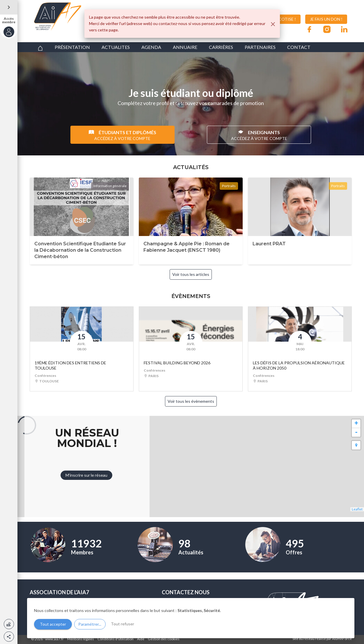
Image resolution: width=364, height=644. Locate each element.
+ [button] (356, 424)
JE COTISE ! (281, 19)
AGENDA (151, 47)
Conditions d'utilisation (116, 639)
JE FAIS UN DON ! (326, 19)
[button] (9, 637)
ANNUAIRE (185, 47)
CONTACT (299, 47)
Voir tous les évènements (191, 401)
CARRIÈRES (221, 47)
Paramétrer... (90, 624)
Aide (141, 639)
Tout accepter (53, 624)
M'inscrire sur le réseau (86, 475)
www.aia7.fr (54, 639)
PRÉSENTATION (72, 47)
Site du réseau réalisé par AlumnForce (322, 639)
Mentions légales (81, 639)
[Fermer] (273, 24)
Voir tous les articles (191, 274)
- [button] (356, 432)
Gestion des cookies (164, 639)
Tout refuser (122, 624)
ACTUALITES (116, 47)
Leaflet (357, 509)
